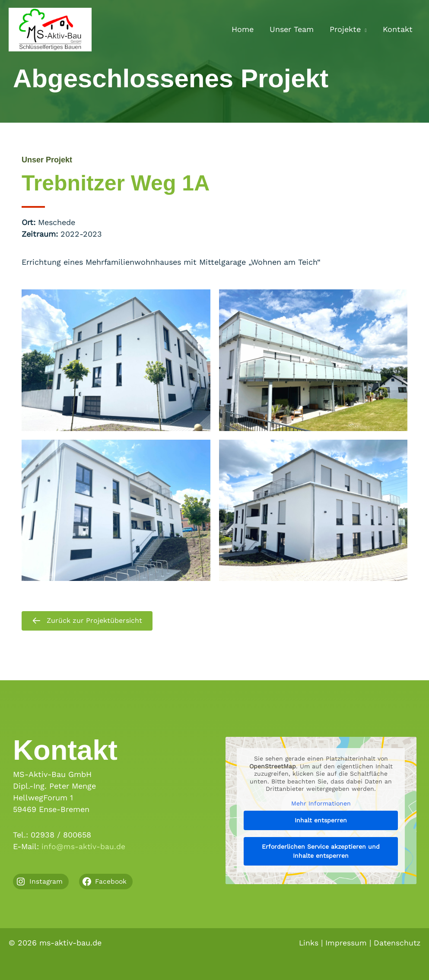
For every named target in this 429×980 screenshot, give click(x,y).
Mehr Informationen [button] (321, 803)
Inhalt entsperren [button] (321, 821)
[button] (364, 29)
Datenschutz (396, 943)
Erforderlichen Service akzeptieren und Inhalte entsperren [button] (321, 852)
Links (307, 943)
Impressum (345, 943)
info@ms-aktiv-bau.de (84, 846)
